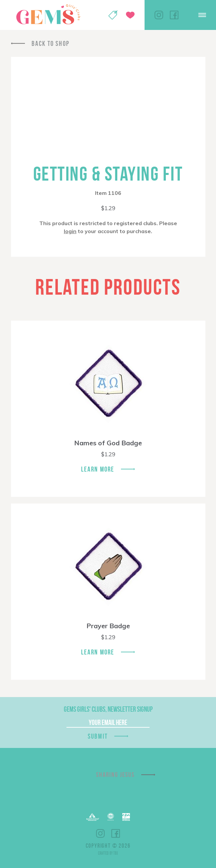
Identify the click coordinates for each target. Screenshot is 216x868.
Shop (113, 15)
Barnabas (93, 817)
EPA (126, 817)
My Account (96, 15)
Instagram (159, 15)
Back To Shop (51, 43)
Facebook (174, 15)
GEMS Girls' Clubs (48, 14)
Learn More (98, 469)
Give (130, 15)
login (70, 231)
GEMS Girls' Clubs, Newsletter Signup (108, 709)
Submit (98, 736)
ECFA (111, 817)
